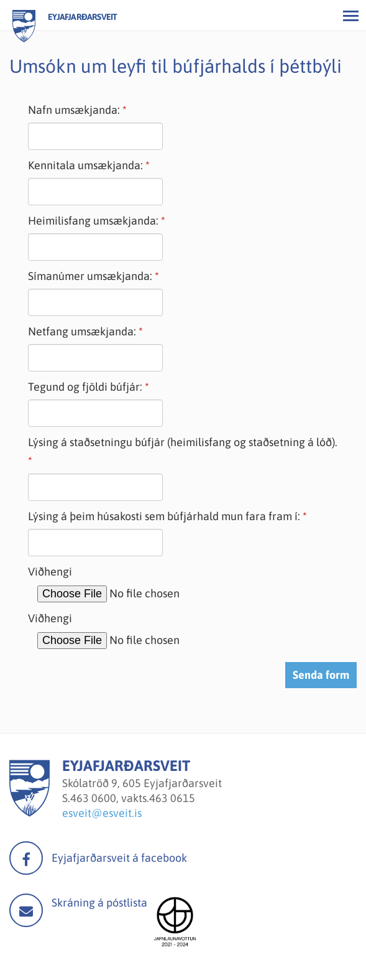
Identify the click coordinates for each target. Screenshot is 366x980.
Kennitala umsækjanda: (85, 165)
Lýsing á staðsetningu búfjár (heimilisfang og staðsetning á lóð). (183, 442)
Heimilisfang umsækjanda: (93, 221)
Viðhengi (50, 572)
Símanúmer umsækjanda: (90, 276)
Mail (26, 910)
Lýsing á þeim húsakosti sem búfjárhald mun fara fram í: (164, 516)
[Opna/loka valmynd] (350, 16)
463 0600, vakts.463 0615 (133, 798)
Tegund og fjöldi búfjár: (85, 387)
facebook (26, 858)
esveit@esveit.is (102, 813)
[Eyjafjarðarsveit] (30, 813)
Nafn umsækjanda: (74, 110)
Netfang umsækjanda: (82, 331)
